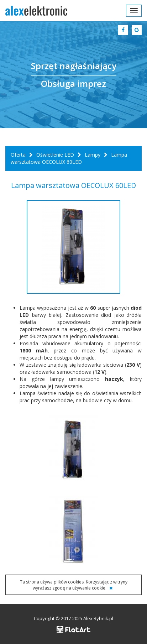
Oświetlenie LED (55, 155)
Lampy (93, 155)
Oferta (18, 155)
